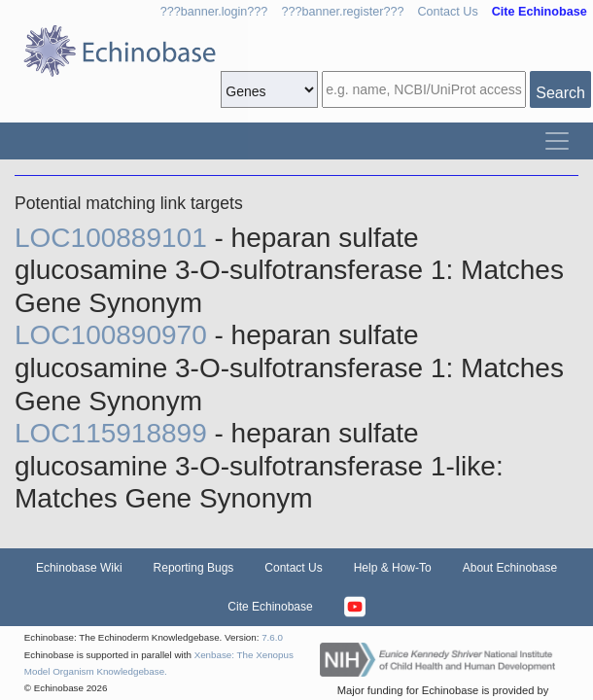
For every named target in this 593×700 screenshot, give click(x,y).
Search (560, 93)
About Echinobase (510, 568)
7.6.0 (272, 637)
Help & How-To (393, 568)
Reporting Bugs (194, 568)
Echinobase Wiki (79, 568)
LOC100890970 (115, 335)
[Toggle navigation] (557, 141)
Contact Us (447, 12)
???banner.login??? (214, 12)
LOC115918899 (115, 433)
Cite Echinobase (270, 607)
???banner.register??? (342, 12)
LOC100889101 (115, 238)
